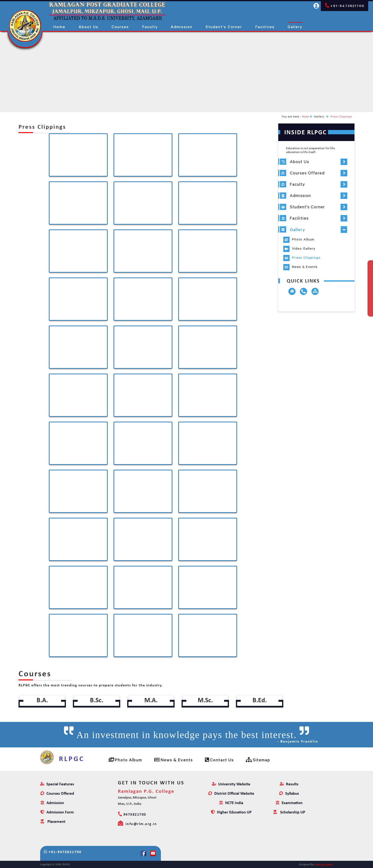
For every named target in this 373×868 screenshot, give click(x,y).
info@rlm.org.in (137, 823)
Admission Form (57, 812)
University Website (231, 784)
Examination (289, 803)
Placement (53, 822)
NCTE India (231, 803)
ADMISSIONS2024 (370, 288)
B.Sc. (97, 701)
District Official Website (231, 794)
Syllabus (289, 794)
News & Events (174, 760)
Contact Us (219, 760)
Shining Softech (324, 865)
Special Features (57, 784)
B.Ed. (260, 701)
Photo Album (126, 760)
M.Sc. (205, 701)
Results (289, 784)
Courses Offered (57, 794)
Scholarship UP (289, 812)
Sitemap (258, 760)
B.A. (42, 701)
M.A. (151, 701)
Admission (52, 803)
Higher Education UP (231, 812)
